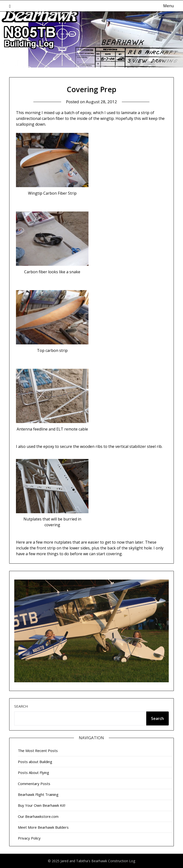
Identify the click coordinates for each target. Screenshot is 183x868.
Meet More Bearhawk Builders (43, 827)
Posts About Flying (33, 772)
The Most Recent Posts (38, 751)
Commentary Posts (34, 784)
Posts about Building (35, 762)
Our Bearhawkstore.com (38, 816)
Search (21, 706)
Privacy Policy (29, 838)
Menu (168, 6)
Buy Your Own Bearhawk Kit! (42, 805)
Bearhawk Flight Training (38, 794)
